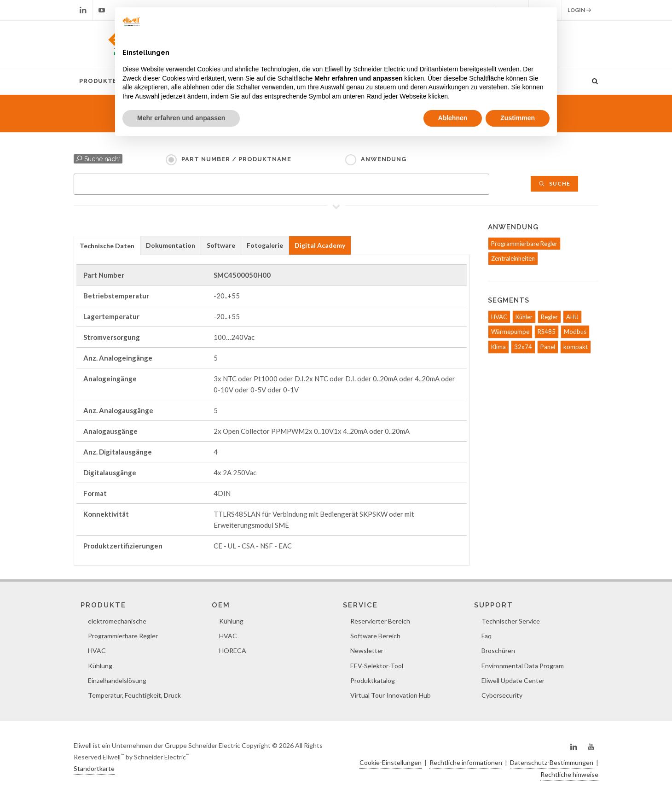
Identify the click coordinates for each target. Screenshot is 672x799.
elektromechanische (117, 621)
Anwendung (384, 159)
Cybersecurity (502, 695)
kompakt (576, 347)
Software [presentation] (221, 245)
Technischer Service (511, 621)
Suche (554, 184)
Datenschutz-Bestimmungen (552, 762)
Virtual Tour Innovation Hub (391, 695)
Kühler (524, 317)
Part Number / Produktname (236, 159)
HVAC (499, 317)
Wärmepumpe (510, 332)
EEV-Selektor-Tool (377, 666)
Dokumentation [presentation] (171, 245)
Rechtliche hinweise (569, 774)
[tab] (107, 245)
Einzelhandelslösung (117, 680)
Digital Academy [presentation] (320, 245)
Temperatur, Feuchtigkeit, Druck (134, 695)
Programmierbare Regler (524, 244)
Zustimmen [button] (518, 118)
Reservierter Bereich (380, 621)
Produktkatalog (373, 680)
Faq (487, 636)
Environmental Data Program (523, 666)
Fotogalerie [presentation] (265, 245)
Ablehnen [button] (453, 118)
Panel (548, 347)
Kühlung (100, 666)
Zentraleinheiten (513, 258)
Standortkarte (94, 768)
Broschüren (498, 650)
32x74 (523, 347)
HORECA (233, 650)
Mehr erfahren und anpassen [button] (181, 118)
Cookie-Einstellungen (391, 762)
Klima (498, 347)
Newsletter (367, 650)
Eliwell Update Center (513, 680)
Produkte (98, 81)
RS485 (547, 332)
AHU (572, 317)
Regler (549, 317)
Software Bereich (375, 636)
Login (579, 10)
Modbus (575, 332)
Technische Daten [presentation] (107, 246)
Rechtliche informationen (466, 762)
